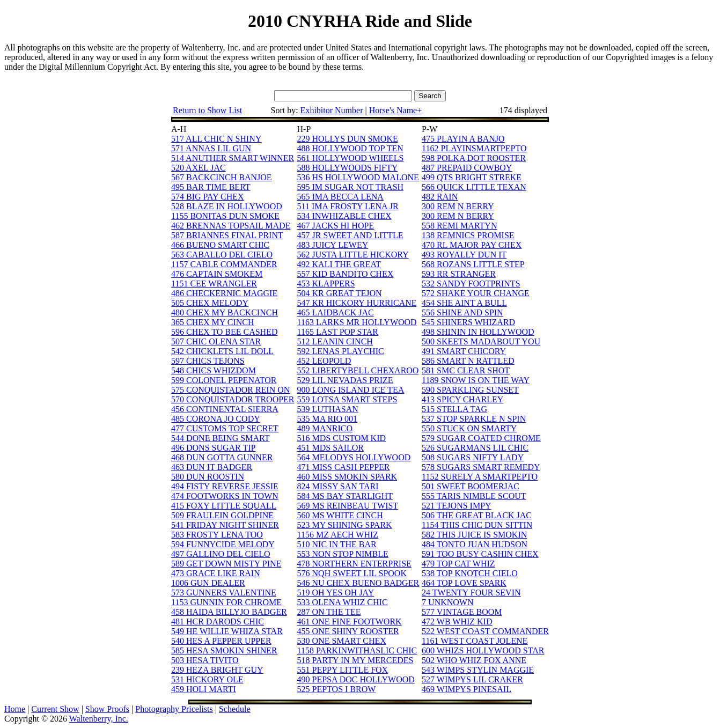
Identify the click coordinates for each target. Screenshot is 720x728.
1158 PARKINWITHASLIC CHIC (357, 650)
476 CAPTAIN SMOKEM (217, 274)
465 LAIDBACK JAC (336, 312)
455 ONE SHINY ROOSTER (348, 631)
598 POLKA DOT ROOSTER (474, 158)
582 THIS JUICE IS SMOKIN (474, 535)
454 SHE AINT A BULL (464, 303)
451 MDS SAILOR (330, 448)
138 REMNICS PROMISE (468, 235)
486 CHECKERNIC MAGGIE (224, 293)
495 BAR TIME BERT (211, 187)
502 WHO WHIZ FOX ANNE (474, 660)
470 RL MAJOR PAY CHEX (472, 245)
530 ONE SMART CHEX (342, 641)
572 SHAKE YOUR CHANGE (476, 293)
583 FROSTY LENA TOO (217, 535)
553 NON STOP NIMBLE (343, 554)
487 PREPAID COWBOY (467, 168)
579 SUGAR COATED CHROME (481, 438)
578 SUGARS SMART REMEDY (481, 467)
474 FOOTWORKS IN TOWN (225, 496)
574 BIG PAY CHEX (208, 197)
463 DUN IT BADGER (212, 467)
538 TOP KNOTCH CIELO (470, 573)
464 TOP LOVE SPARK (464, 583)
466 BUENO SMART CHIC (220, 245)
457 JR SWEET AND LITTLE (350, 235)
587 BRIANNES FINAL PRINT (227, 235)
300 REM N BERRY (458, 206)
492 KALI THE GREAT (339, 264)
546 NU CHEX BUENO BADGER (358, 583)
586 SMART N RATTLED (468, 361)
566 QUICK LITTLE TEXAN (474, 187)
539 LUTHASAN (328, 409)
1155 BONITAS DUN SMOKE (225, 216)
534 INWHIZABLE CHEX (344, 216)
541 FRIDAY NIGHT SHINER (225, 525)
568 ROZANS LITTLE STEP (473, 264)
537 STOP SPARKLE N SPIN (474, 419)
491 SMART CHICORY (464, 351)
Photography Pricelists (174, 709)
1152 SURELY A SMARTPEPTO (480, 477)
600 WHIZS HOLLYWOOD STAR (483, 650)
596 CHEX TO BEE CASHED (225, 332)
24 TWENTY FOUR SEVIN (471, 593)
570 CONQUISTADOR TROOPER (233, 399)
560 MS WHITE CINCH (340, 515)
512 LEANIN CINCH (335, 341)
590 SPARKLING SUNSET (470, 390)
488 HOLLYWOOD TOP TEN (350, 148)
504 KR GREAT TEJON (340, 293)
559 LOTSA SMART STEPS (347, 399)
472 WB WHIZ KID (457, 622)
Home (15, 709)
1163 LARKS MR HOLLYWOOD (357, 322)
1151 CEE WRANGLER (214, 284)
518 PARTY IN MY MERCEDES (355, 660)
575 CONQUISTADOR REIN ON (230, 390)
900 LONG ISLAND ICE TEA (351, 390)
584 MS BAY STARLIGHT (345, 496)
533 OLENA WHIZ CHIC (343, 602)
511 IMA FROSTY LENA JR (348, 206)
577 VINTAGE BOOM (462, 612)
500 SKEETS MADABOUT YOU (481, 341)
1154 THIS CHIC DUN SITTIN (477, 525)
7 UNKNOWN (447, 602)
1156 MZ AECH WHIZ (338, 535)
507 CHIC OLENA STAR (216, 341)
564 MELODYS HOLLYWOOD (354, 457)
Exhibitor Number (332, 110)
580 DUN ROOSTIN (208, 477)
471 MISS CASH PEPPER (344, 467)
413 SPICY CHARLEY (462, 399)
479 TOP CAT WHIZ (458, 564)
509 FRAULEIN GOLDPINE (222, 515)
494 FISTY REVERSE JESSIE (225, 486)
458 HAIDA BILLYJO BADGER (229, 612)
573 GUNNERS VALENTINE (224, 593)
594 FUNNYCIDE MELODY (223, 544)
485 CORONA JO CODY (216, 419)
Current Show (55, 709)
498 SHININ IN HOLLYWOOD (478, 332)
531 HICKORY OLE (207, 679)
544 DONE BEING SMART (220, 438)
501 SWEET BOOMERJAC (471, 486)
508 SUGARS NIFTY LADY (473, 457)
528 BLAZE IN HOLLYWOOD (227, 206)
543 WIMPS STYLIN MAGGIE (478, 670)
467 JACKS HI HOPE (336, 226)
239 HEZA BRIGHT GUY (217, 670)
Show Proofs (107, 709)
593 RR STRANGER (459, 274)
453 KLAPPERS (326, 284)
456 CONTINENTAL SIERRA (225, 409)
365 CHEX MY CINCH (213, 322)
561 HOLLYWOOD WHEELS (351, 158)
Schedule (235, 709)
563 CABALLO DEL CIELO (222, 255)
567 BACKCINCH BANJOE (222, 177)
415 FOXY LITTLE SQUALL (224, 506)
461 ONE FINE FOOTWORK (350, 622)
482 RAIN (440, 197)
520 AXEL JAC (199, 168)
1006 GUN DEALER (208, 583)
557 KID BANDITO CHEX (346, 274)
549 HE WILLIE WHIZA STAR (227, 631)
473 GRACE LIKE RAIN (216, 573)
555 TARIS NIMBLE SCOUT (474, 496)
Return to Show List (207, 110)
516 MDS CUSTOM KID (342, 438)
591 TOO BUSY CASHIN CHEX (480, 554)
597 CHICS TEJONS (208, 361)
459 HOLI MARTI (204, 689)
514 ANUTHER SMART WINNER (233, 158)
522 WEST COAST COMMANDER (485, 631)
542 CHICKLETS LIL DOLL (222, 351)
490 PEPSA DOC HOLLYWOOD (356, 679)
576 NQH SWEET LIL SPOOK (352, 573)
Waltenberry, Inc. (99, 719)
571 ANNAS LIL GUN (211, 148)
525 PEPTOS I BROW (337, 689)
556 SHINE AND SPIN (462, 312)
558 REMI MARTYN (459, 226)
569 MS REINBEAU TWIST (348, 506)
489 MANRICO (325, 428)
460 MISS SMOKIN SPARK (347, 477)
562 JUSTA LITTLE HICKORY (353, 255)
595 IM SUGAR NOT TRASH (351, 187)
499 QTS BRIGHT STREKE (472, 177)
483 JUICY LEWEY (333, 245)
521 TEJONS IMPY (457, 506)
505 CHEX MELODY (210, 303)
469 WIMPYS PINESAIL (466, 689)
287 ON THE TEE (329, 612)
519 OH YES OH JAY (336, 593)
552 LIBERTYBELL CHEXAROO (358, 370)
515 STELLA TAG (454, 409)
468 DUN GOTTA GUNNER (222, 457)
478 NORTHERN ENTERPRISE (354, 564)
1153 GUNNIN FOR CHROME (226, 602)
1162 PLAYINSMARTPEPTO (474, 148)
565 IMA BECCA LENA (340, 197)
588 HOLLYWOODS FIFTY (348, 168)
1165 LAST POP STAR (338, 332)
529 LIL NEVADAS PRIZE (345, 380)
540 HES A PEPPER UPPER (221, 641)
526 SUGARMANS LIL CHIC (475, 448)
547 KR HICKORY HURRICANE (357, 303)
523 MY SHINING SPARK (345, 525)
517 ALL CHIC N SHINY (216, 139)
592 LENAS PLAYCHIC (341, 351)
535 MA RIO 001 (327, 419)
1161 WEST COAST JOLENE (475, 641)
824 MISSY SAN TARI (338, 486)
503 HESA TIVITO (205, 660)
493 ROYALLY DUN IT (464, 255)
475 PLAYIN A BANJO (463, 139)
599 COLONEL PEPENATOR (224, 380)
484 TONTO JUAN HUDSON (475, 544)
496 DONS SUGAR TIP (214, 448)
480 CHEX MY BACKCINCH (225, 312)
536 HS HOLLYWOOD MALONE (358, 177)
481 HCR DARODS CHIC (218, 622)
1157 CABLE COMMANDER (224, 264)
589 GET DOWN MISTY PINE (226, 564)
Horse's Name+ (396, 110)
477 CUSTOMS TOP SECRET (225, 428)
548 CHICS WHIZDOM (214, 370)
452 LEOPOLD (324, 361)
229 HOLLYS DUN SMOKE (348, 139)
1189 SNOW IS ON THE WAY (476, 380)
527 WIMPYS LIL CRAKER (472, 679)
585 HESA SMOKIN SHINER (224, 650)
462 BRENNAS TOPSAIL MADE (231, 226)
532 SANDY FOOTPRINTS (471, 284)
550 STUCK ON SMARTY (469, 428)
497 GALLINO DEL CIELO (221, 554)
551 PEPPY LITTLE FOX (343, 670)
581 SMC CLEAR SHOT (466, 370)
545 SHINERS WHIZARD (468, 322)
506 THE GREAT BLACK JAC (477, 515)
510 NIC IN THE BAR (337, 544)
